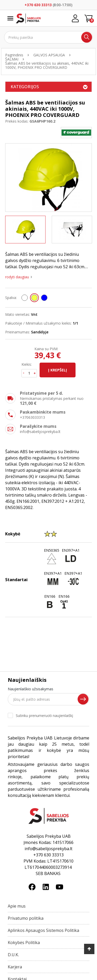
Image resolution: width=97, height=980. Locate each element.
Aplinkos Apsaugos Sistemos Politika (43, 930)
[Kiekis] (29, 373)
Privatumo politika (26, 918)
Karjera (15, 967)
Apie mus (17, 906)
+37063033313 (32, 417)
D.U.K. (13, 955)
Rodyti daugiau (17, 277)
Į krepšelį (58, 370)
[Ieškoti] (48, 37)
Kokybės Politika (24, 942)
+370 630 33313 (38, 5)
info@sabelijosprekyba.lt (40, 432)
